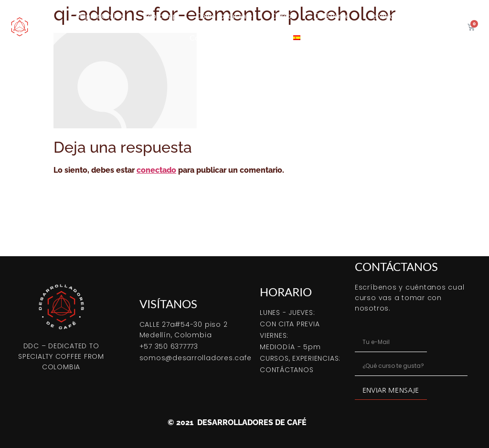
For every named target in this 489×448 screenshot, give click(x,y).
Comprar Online (97, 16)
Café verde (331, 16)
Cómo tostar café (224, 16)
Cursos (283, 16)
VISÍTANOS (168, 304)
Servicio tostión (394, 16)
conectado (156, 170)
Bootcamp (160, 16)
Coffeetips (207, 37)
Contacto (259, 37)
